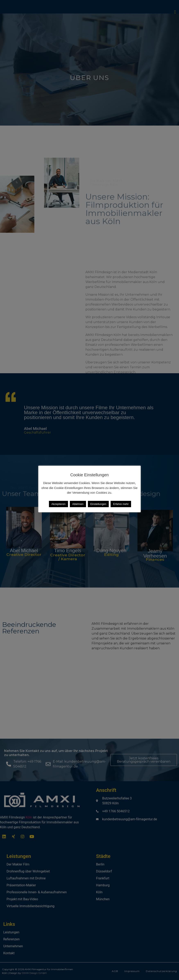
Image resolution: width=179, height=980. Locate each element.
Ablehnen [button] (78, 504)
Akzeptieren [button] (58, 504)
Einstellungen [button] (98, 504)
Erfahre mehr (121, 504)
